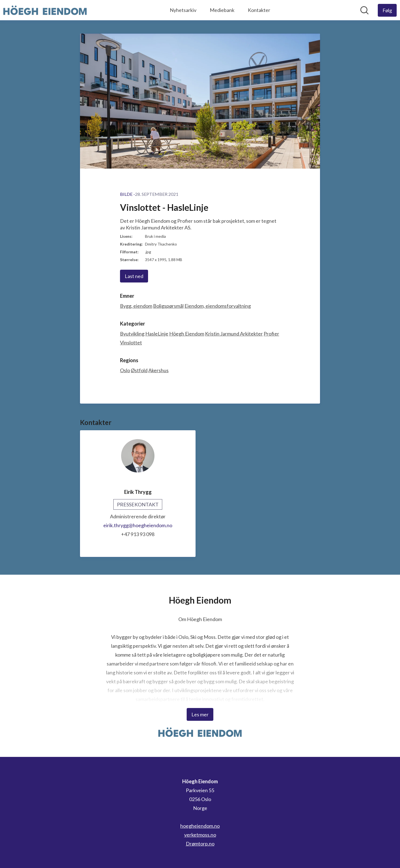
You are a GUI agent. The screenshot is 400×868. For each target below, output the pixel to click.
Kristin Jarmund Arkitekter (234, 334)
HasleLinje (157, 334)
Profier (271, 334)
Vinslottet (131, 342)
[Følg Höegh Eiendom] (387, 10)
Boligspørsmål (168, 306)
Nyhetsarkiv (183, 10)
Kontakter (259, 10)
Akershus (158, 370)
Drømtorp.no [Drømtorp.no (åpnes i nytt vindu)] (200, 844)
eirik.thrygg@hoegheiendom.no (138, 525)
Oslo (125, 370)
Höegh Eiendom (187, 334)
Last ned (134, 276)
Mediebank (222, 10)
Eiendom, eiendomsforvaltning (218, 306)
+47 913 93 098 (138, 534)
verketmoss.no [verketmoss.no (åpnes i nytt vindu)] (200, 835)
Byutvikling (132, 334)
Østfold (139, 370)
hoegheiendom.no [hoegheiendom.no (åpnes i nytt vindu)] (200, 826)
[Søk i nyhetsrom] (364, 10)
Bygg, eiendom (136, 306)
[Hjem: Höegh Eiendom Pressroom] (45, 10)
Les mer (200, 714)
